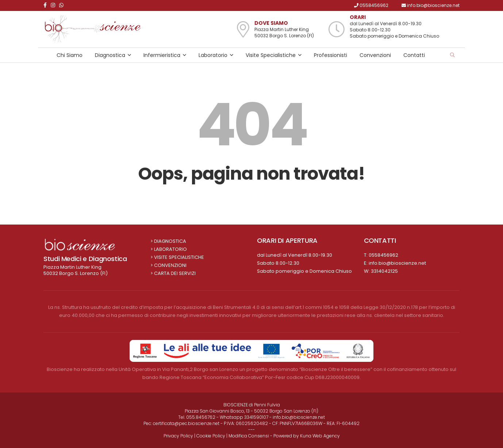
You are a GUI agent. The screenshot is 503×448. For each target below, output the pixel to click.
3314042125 (384, 271)
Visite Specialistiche (271, 55)
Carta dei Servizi (175, 273)
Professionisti (331, 55)
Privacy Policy (178, 436)
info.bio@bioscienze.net (397, 263)
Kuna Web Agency (320, 436)
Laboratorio (213, 55)
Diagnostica (110, 55)
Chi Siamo (70, 55)
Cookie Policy (211, 436)
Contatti (414, 55)
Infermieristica (162, 55)
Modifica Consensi (249, 436)
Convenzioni (375, 55)
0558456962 (383, 255)
